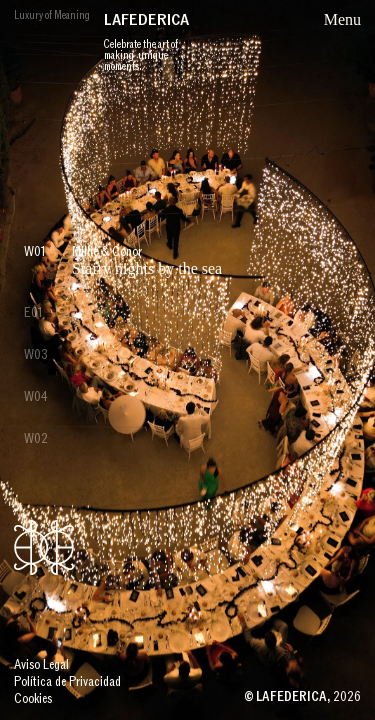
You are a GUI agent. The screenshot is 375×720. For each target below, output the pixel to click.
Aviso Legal (41, 665)
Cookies (33, 699)
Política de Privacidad (67, 682)
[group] (187, 360)
